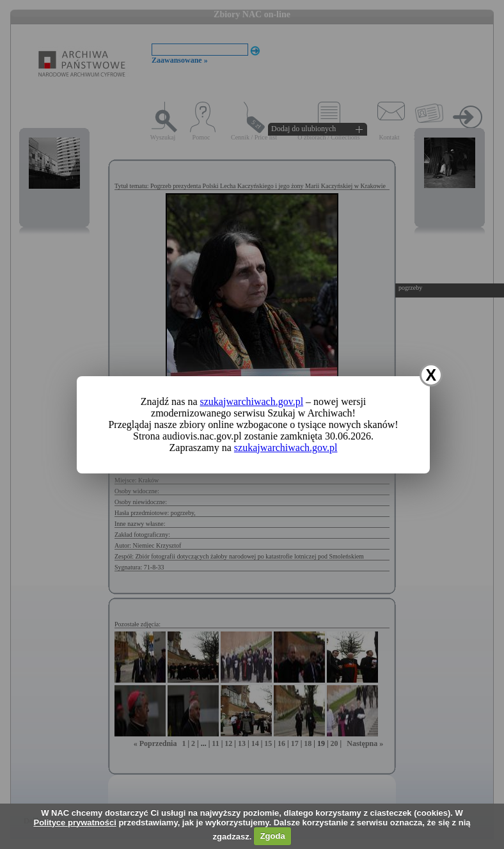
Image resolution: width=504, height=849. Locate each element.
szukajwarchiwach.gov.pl (252, 401)
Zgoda (273, 836)
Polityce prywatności (75, 822)
